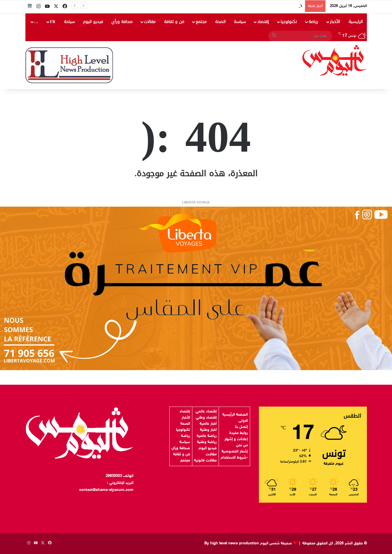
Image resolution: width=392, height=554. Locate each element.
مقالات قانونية (205, 461)
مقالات (150, 22)
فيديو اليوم (93, 22)
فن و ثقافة (174, 22)
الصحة (220, 22)
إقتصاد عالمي (206, 412)
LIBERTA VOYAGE (196, 203)
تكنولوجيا (289, 22)
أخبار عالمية (208, 424)
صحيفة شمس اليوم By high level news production (248, 543)
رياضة (313, 22)
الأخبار (335, 22)
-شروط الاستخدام (234, 458)
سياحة (69, 22)
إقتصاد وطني (206, 418)
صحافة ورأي (122, 22)
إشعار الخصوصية (235, 452)
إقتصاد (263, 22)
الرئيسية (356, 22)
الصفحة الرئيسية (235, 415)
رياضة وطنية (207, 442)
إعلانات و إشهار (236, 439)
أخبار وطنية (208, 430)
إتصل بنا (241, 427)
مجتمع (201, 22)
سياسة (240, 22)
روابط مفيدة (239, 433)
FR (53, 22)
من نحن (242, 445)
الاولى (243, 421)
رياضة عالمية (207, 436)
